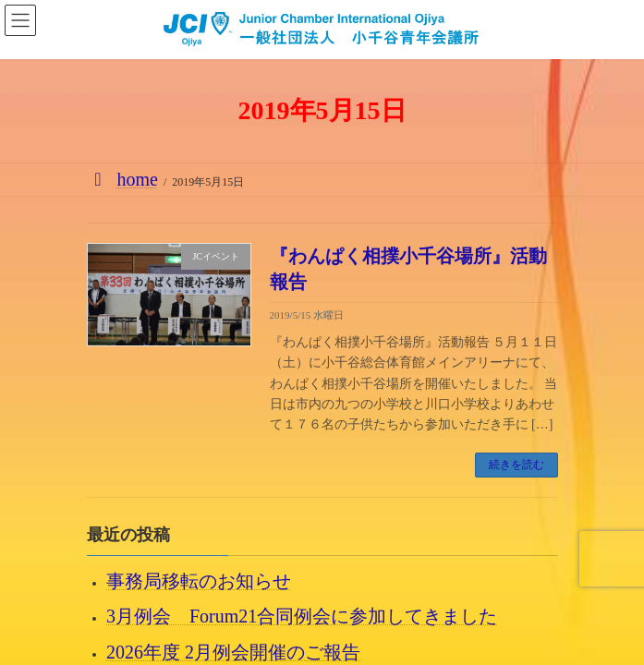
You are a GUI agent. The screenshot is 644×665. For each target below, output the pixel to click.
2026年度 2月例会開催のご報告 (233, 651)
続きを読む (516, 465)
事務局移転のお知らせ (199, 581)
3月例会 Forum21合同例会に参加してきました (302, 616)
